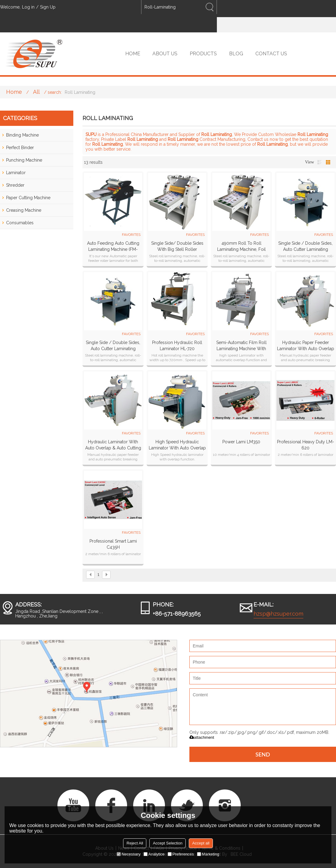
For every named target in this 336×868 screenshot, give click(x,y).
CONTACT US (271, 54)
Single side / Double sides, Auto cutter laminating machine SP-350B (305, 247)
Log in (28, 7)
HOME (133, 54)
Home (14, 92)
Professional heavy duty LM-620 (306, 445)
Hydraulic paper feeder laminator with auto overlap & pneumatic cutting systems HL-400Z (305, 346)
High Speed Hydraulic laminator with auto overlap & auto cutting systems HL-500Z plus (177, 445)
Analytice (154, 854)
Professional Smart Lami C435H (113, 544)
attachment (202, 737)
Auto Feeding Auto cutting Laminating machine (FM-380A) (113, 247)
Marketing (208, 854)
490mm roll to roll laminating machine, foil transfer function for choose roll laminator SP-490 (241, 247)
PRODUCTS (203, 54)
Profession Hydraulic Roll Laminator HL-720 (177, 346)
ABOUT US (165, 54)
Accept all (201, 843)
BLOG (236, 54)
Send (263, 754)
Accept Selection (168, 843)
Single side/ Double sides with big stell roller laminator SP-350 (177, 247)
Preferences (181, 854)
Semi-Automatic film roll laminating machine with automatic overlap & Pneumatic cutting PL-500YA (241, 346)
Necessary (128, 854)
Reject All (135, 843)
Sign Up (48, 7)
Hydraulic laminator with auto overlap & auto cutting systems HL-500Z (113, 445)
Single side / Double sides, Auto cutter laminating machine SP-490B (113, 346)
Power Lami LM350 (241, 442)
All (36, 92)
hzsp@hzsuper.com (278, 614)
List (320, 162)
